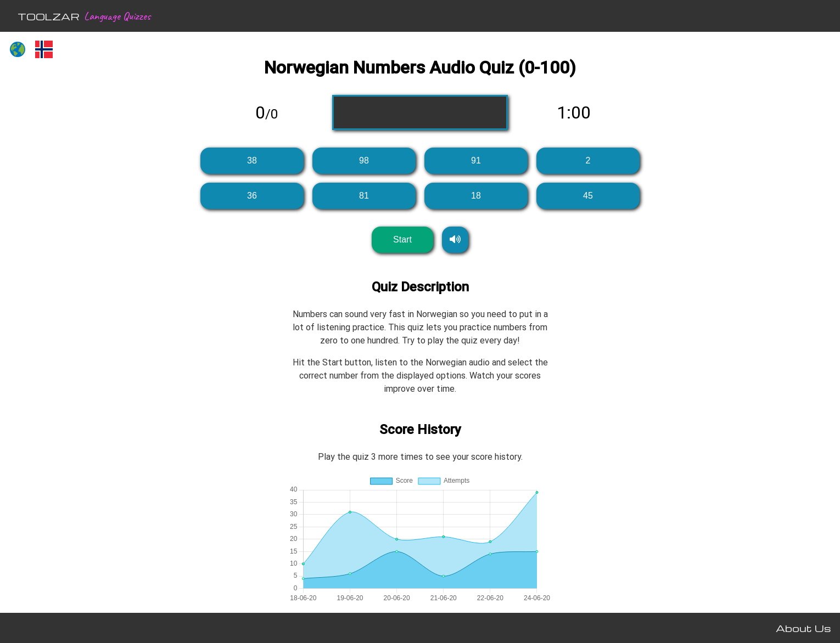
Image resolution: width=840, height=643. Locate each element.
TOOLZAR (49, 16)
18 (476, 196)
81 (364, 196)
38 (252, 160)
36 (252, 196)
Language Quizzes (117, 16)
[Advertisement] (80, 234)
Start (402, 239)
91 (476, 160)
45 (588, 196)
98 (364, 160)
